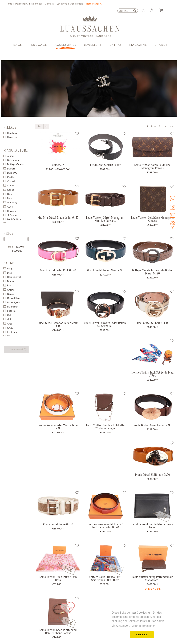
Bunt (10, 285)
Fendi (10, 198)
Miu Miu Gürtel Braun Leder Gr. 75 (58, 218)
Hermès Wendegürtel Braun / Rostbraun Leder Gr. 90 (105, 526)
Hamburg (12, 133)
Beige (10, 268)
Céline (11, 190)
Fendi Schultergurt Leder (105, 165)
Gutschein (58, 165)
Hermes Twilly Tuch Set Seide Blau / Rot (152, 374)
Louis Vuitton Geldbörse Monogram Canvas (152, 219)
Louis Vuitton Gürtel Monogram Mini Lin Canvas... (105, 219)
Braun (10, 281)
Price (9, 233)
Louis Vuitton (14, 219)
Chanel (11, 181)
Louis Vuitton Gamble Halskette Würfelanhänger (105, 427)
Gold (10, 319)
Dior (10, 194)
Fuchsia (11, 311)
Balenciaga (13, 160)
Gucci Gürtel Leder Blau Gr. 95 (105, 270)
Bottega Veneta (15, 164)
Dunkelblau (13, 298)
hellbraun (12, 332)
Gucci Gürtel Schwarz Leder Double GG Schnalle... (105, 324)
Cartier (11, 177)
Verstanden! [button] (142, 635)
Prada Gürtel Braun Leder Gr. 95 (152, 425)
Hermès (11, 211)
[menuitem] (45, 4)
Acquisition (77, 4)
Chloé (10, 185)
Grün (10, 328)
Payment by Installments (29, 4)
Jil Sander (12, 215)
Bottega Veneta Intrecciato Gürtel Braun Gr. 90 (152, 272)
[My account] (153, 11)
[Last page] (171, 126)
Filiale (10, 127)
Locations (62, 4)
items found (18, 349)
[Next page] (165, 126)
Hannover (13, 137)
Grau (10, 324)
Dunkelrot (13, 307)
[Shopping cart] (164, 11)
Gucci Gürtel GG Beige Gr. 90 (152, 323)
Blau (10, 273)
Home (9, 4)
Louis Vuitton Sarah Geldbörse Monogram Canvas (152, 166)
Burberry (12, 173)
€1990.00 (17, 251)
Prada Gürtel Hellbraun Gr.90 (152, 475)
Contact (49, 4)
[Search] (135, 11)
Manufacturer (16, 150)
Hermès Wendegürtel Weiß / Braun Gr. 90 (58, 427)
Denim (11, 294)
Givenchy (12, 202)
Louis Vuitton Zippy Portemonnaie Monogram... (152, 578)
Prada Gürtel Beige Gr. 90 (58, 524)
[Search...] (128, 11)
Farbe (9, 263)
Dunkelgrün (14, 302)
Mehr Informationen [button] (143, 626)
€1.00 (19, 247)
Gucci (10, 207)
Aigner (11, 156)
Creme (11, 290)
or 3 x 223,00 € (152, 589)
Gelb (10, 315)
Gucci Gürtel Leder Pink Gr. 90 (58, 270)
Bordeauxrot (14, 277)
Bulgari (11, 169)
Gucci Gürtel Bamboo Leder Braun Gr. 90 (58, 324)
